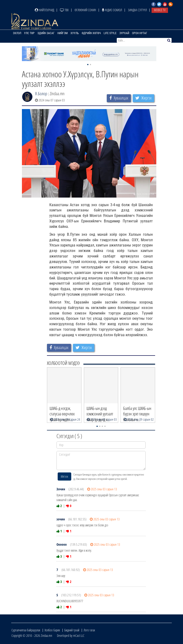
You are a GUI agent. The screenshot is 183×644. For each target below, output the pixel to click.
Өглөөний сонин (85, 10)
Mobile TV (160, 10)
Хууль (75, 33)
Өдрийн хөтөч (91, 33)
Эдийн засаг (46, 33)
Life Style (110, 33)
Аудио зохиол (112, 10)
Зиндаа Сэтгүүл (137, 10)
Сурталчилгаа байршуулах (26, 630)
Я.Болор (41, 94)
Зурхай (124, 33)
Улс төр (29, 33)
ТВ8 (64, 10)
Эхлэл (17, 33)
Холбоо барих (52, 630)
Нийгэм (63, 33)
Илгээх (64, 476)
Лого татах (89, 630)
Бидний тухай (72, 630)
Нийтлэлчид (44, 10)
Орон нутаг (140, 33)
